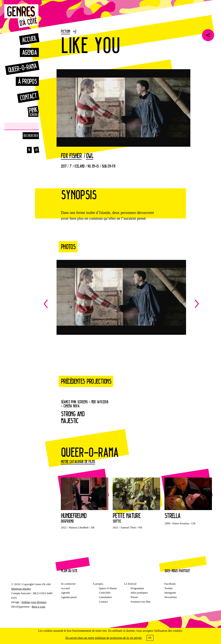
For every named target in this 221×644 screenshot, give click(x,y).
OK (150, 638)
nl (29, 150)
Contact (28, 97)
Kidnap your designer (34, 602)
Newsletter (171, 597)
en (36, 150)
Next (160, 304)
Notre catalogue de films (78, 462)
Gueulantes (106, 597)
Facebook (170, 584)
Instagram (170, 593)
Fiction (65, 31)
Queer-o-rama (22, 68)
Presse (134, 597)
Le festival (130, 584)
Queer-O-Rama (108, 588)
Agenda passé (69, 597)
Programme (137, 588)
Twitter (169, 588)
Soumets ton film (140, 602)
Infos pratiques (139, 593)
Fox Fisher (71, 156)
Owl (90, 156)
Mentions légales (21, 589)
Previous (82, 304)
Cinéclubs (105, 593)
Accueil (29, 39)
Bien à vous (39, 607)
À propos (27, 81)
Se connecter (68, 584)
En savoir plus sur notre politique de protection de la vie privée (103, 638)
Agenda (29, 52)
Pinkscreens (28, 111)
